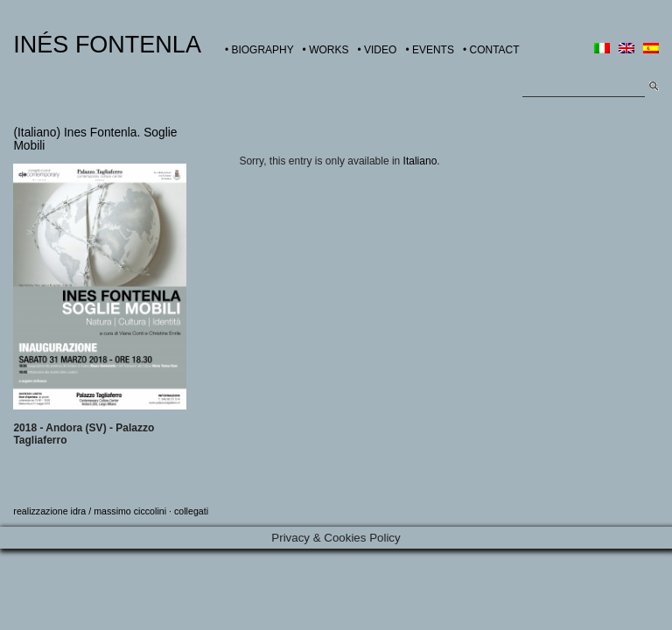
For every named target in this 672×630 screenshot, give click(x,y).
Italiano (420, 161)
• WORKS (326, 50)
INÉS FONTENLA (107, 45)
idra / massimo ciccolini (119, 511)
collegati (191, 511)
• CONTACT (491, 50)
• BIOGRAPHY (259, 50)
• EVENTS (430, 50)
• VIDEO (377, 50)
